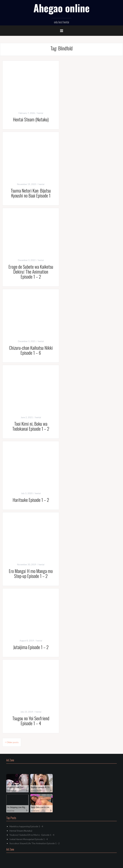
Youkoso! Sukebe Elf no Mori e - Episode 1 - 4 (32, 835)
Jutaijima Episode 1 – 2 (31, 647)
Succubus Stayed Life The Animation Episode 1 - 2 (35, 843)
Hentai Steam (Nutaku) (31, 119)
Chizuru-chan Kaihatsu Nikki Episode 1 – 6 (31, 350)
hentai (40, 113)
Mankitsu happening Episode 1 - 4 (26, 826)
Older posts (13, 742)
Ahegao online (61, 8)
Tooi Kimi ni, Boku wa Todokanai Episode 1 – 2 (31, 426)
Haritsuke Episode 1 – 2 (31, 500)
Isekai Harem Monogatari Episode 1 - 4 (29, 839)
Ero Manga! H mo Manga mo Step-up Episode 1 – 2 (31, 573)
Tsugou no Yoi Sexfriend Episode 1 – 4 (31, 721)
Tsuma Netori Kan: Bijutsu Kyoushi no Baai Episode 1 (31, 193)
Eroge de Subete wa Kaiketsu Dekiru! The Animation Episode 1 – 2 (31, 272)
